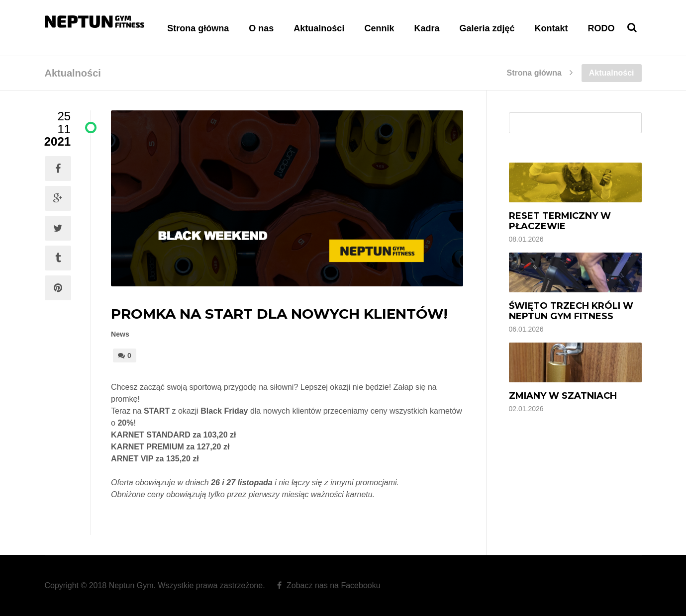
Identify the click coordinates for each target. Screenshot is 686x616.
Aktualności (319, 28)
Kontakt (551, 28)
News (120, 334)
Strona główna (198, 28)
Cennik (379, 28)
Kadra (427, 28)
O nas (261, 28)
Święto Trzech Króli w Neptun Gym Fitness (571, 311)
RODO (601, 28)
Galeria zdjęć (487, 28)
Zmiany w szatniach (563, 396)
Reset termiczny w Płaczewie (560, 221)
